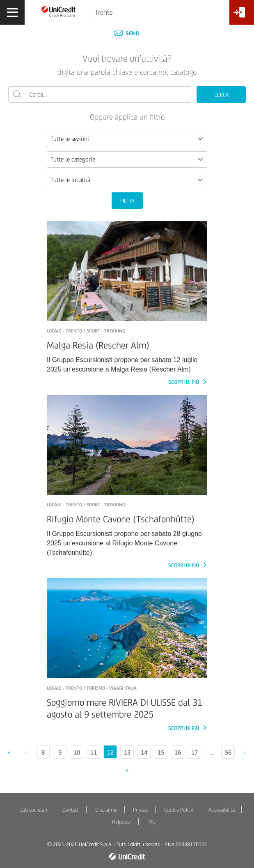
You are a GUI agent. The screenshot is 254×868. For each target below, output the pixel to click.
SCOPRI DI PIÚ (184, 382)
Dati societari (33, 810)
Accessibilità (222, 810)
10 (77, 752)
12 (110, 752)
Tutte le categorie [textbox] (73, 159)
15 (161, 752)
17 (195, 752)
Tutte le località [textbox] (70, 180)
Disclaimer (106, 810)
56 (228, 752)
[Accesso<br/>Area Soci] (242, 15)
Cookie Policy (179, 810)
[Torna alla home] (59, 11)
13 (127, 752)
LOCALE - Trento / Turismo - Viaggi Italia (92, 688)
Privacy (141, 810)
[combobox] (127, 139)
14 (144, 752)
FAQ (151, 822)
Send (127, 33)
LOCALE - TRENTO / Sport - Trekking (86, 331)
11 (94, 752)
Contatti (71, 810)
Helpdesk (122, 822)
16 (178, 752)
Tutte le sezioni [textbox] (70, 139)
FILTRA (127, 201)
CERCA (221, 95)
